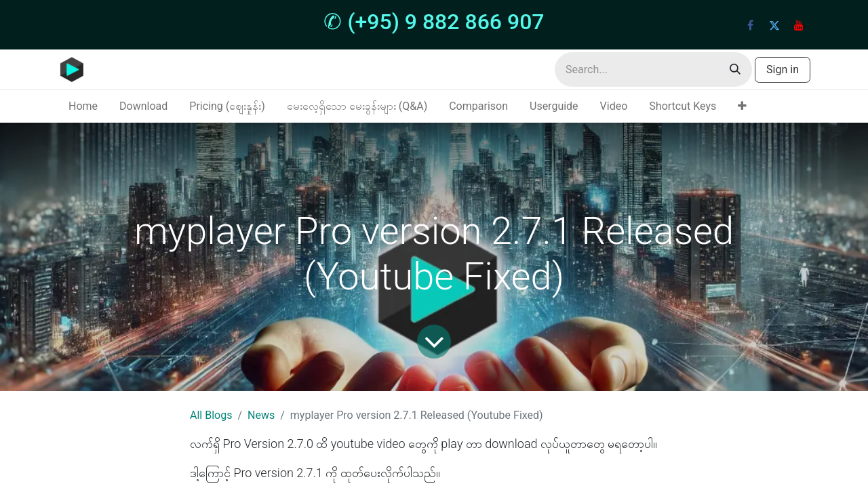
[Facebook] (750, 25)
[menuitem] (83, 106)
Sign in (783, 69)
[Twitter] (774, 25)
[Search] (735, 69)
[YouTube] (799, 25)
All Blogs (211, 415)
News (261, 415)
